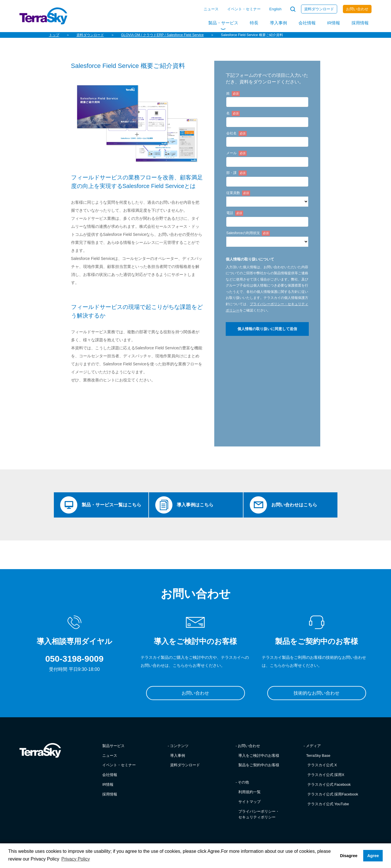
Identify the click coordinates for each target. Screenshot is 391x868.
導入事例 (278, 23)
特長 (254, 23)
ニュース (211, 9)
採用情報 (360, 23)
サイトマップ (249, 802)
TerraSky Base (318, 756)
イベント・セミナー (244, 9)
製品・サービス (223, 23)
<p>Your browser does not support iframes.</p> (267, 261)
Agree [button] (373, 856)
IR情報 (334, 23)
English (275, 9)
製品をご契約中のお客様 (259, 766)
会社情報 (307, 23)
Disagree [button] (349, 856)
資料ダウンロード (319, 9)
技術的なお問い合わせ (317, 694)
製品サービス (113, 746)
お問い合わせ (357, 9)
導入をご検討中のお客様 (259, 756)
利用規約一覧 (249, 792)
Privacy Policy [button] (76, 859)
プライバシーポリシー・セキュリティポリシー (259, 815)
